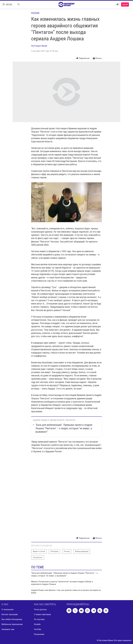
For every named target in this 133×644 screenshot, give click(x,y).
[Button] (83, 58)
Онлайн (37, 624)
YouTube (38, 629)
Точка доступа (40, 609)
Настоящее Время (39, 46)
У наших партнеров (42, 614)
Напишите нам (8, 629)
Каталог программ (10, 614)
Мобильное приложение (12, 624)
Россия (35, 13)
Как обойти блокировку (12, 619)
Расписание (39, 634)
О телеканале (8, 609)
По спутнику (39, 619)
